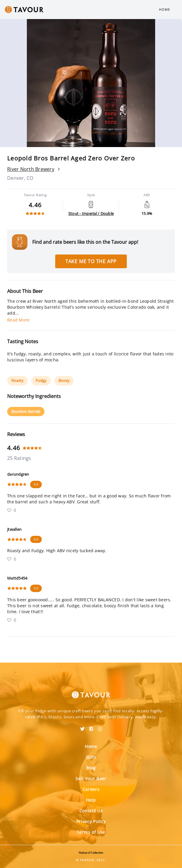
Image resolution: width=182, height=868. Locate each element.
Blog (91, 768)
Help (91, 800)
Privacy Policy (91, 821)
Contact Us (91, 811)
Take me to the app (91, 261)
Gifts (91, 757)
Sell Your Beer (91, 779)
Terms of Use (91, 832)
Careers (91, 789)
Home (165, 9)
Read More (18, 320)
